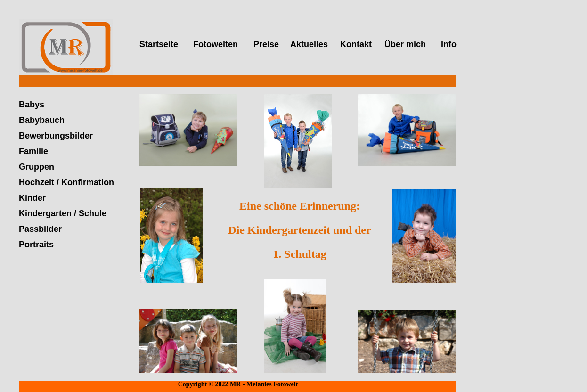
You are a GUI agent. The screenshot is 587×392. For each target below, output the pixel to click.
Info (449, 44)
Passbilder (40, 229)
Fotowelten (216, 44)
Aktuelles (309, 44)
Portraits (36, 245)
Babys (32, 105)
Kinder (32, 198)
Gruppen (37, 167)
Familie (33, 151)
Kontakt (356, 44)
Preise (266, 44)
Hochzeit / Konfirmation (66, 182)
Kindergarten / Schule (63, 213)
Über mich (405, 44)
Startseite (159, 44)
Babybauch (42, 120)
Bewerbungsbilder (56, 136)
